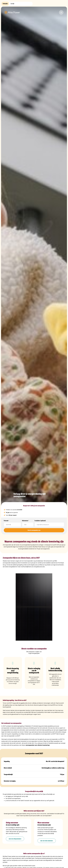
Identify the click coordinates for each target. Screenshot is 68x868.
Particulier (5, 4)
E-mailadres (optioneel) (40, 521)
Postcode (6, 521)
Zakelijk (12, 4)
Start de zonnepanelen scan (34, 530)
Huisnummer (25, 521)
